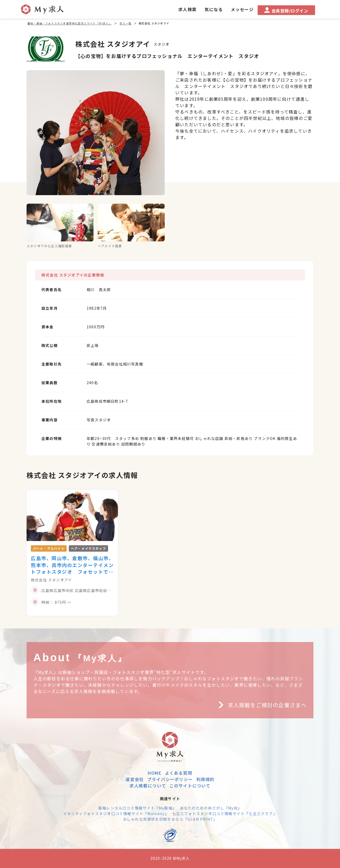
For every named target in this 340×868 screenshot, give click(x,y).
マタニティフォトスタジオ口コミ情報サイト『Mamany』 (116, 814)
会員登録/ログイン (286, 11)
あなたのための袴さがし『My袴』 (211, 808)
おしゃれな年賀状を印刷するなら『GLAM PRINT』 (170, 819)
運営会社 (135, 779)
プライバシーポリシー (170, 779)
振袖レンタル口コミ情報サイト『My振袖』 (137, 808)
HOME (155, 773)
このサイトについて (190, 786)
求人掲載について (148, 786)
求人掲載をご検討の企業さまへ (261, 705)
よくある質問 (179, 773)
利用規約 (205, 779)
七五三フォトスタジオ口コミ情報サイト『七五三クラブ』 (225, 814)
